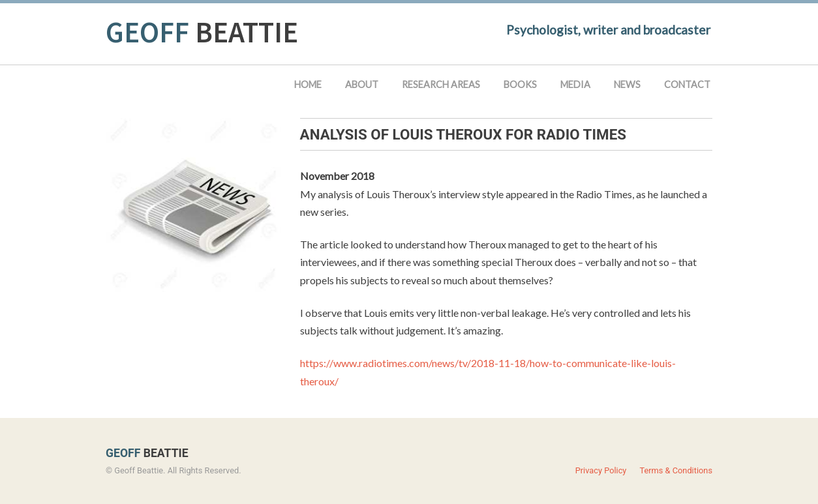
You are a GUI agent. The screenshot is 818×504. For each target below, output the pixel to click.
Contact (687, 84)
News (627, 84)
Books (520, 84)
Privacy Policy (601, 470)
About (362, 84)
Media (575, 84)
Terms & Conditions (676, 470)
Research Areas (441, 84)
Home (308, 84)
